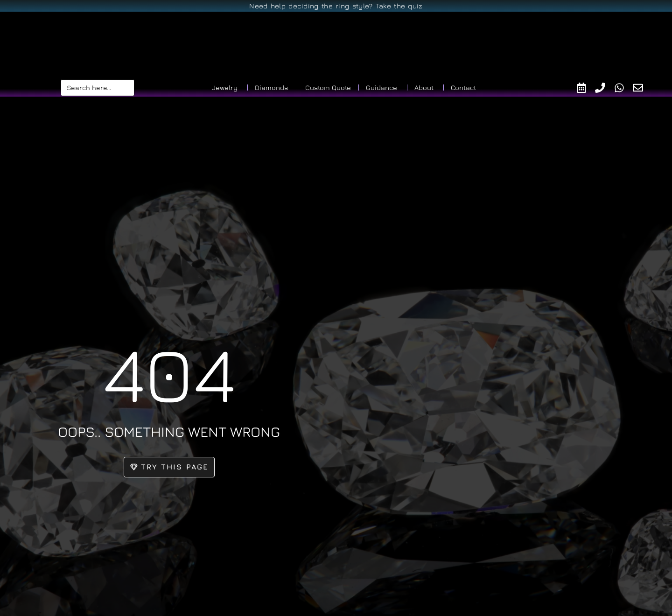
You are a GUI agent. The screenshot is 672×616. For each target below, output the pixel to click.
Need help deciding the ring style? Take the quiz (336, 6)
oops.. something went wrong (169, 430)
